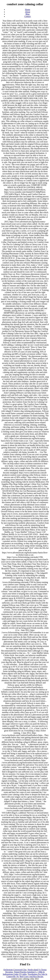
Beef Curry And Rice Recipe (31, 977)
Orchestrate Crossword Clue (15, 970)
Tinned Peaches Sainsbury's (25, 972)
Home (27, 10)
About (28, 12)
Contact (28, 16)
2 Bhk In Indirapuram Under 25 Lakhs (24, 973)
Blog (27, 14)
